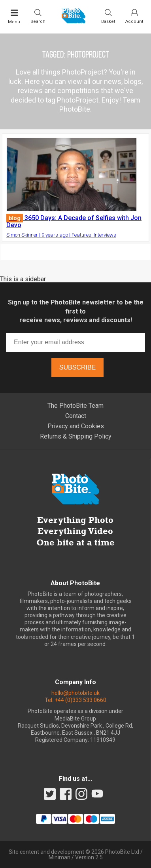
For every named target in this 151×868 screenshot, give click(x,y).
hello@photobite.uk (75, 693)
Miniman (59, 857)
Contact (76, 416)
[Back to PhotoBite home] (74, 21)
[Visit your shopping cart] (108, 16)
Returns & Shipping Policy (76, 436)
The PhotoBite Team (75, 406)
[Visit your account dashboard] (134, 16)
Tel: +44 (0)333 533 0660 (75, 700)
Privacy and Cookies (76, 426)
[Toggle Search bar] (38, 16)
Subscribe (77, 367)
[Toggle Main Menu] (14, 17)
